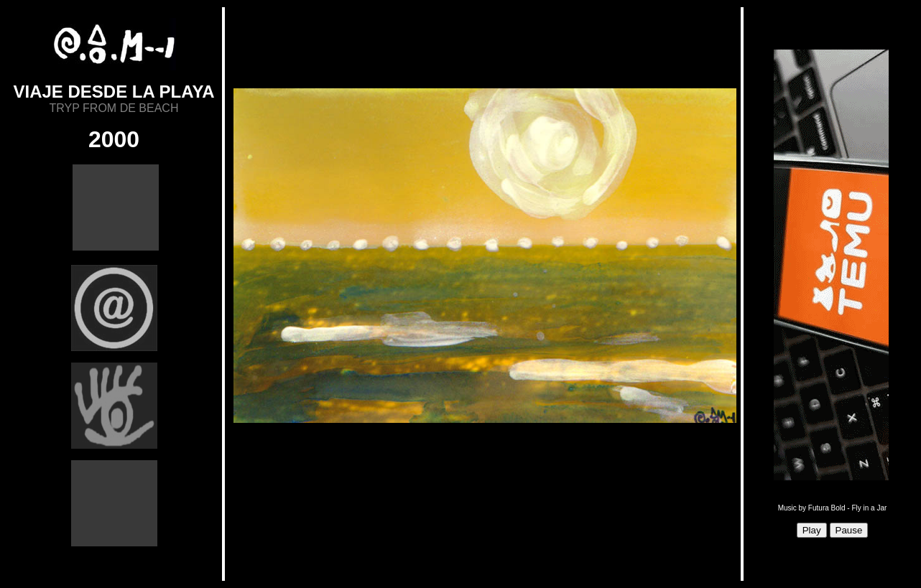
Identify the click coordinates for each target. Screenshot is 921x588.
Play (812, 530)
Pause (849, 530)
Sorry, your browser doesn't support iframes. (483, 294)
